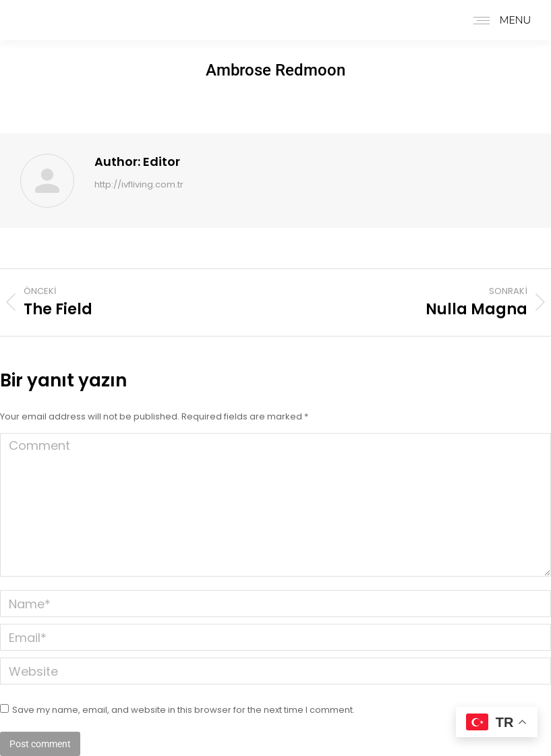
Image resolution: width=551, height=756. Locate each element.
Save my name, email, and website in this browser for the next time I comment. (183, 710)
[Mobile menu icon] (499, 20)
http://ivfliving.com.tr (139, 185)
